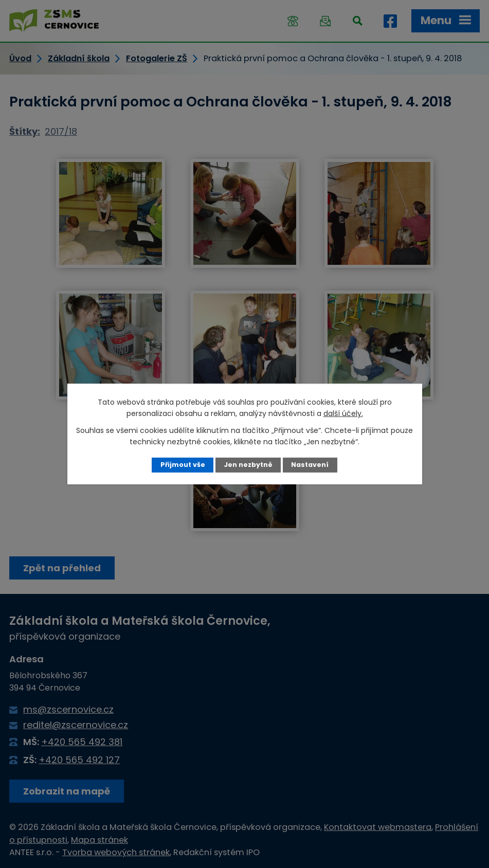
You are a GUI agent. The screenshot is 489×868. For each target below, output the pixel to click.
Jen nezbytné (248, 465)
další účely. (343, 413)
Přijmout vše (183, 465)
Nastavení (310, 465)
